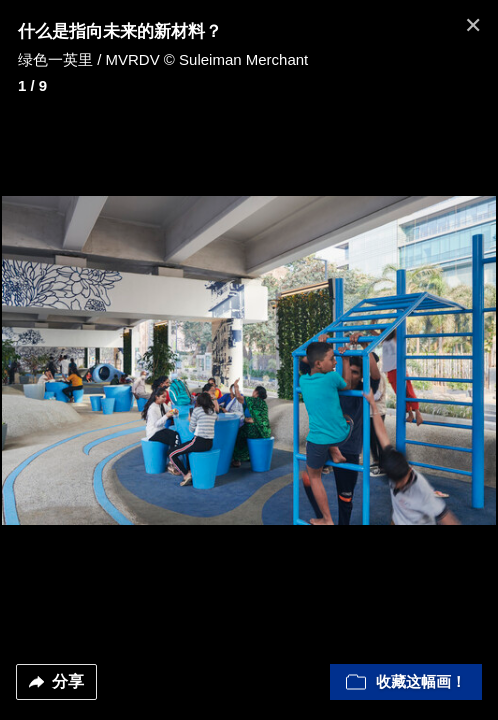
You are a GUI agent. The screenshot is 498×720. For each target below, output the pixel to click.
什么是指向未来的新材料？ (120, 31)
